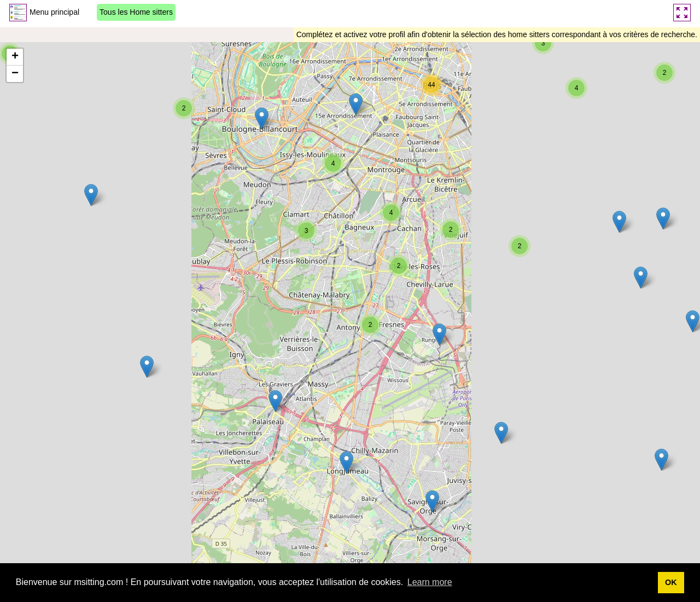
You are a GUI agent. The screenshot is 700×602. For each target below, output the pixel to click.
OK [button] (671, 582)
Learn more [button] (430, 582)
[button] (147, 367)
